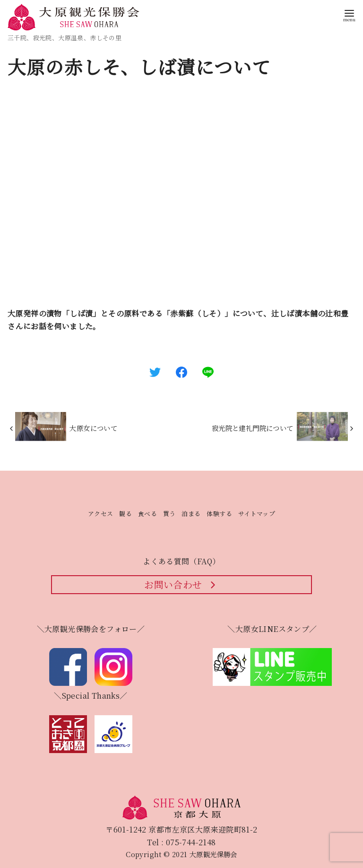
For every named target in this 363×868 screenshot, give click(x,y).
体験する (219, 513)
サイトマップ (257, 513)
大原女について (93, 428)
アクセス (101, 513)
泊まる (191, 513)
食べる (147, 513)
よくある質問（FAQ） (181, 561)
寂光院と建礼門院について (253, 428)
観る (125, 513)
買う (169, 513)
